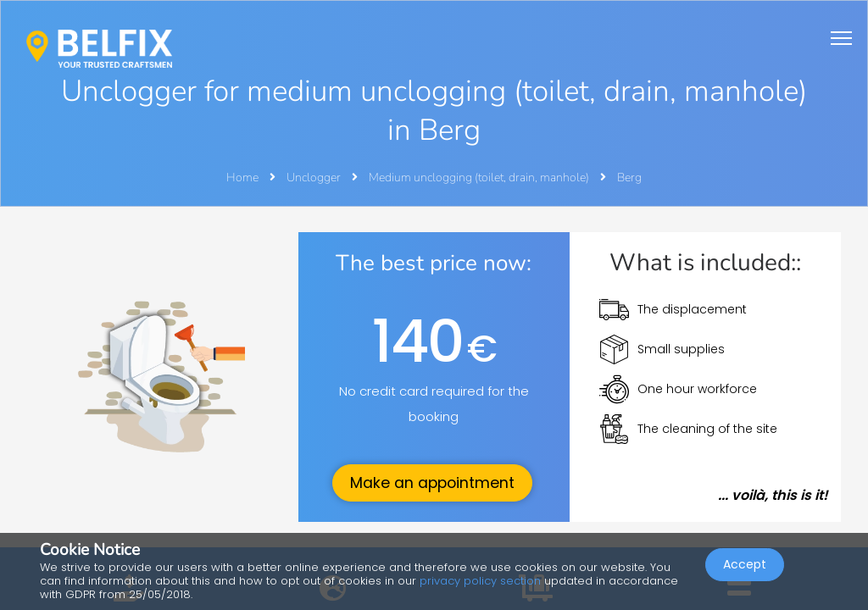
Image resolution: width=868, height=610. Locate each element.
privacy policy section (480, 581)
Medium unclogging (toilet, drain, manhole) (480, 177)
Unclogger (315, 177)
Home (242, 177)
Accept (745, 564)
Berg (629, 177)
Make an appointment (432, 483)
